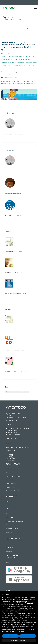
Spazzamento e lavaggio (13, 476)
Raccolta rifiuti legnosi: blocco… (13, 194)
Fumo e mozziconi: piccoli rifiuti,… (14, 251)
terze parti (30, 603)
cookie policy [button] (25, 601)
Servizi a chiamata (11, 480)
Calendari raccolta (11, 469)
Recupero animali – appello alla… (14, 273)
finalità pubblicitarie (20, 614)
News (8, 544)
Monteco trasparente (12, 529)
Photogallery (10, 548)
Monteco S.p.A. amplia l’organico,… (15, 134)
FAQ (7, 525)
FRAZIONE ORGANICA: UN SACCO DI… (15, 350)
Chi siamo (9, 514)
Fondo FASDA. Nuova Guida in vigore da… (16, 216)
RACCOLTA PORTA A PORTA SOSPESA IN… (16, 371)
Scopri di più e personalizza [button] (19, 640)
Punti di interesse (11, 487)
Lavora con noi (10, 444)
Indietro (5, 37)
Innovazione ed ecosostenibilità (15, 521)
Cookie (8, 505)
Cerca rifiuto (10, 473)
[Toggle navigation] (35, 2)
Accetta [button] (28, 636)
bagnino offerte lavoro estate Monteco (17, 392)
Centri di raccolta (11, 484)
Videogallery (10, 551)
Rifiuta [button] (10, 636)
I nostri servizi (10, 518)
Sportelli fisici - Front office (13, 491)
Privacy (8, 501)
